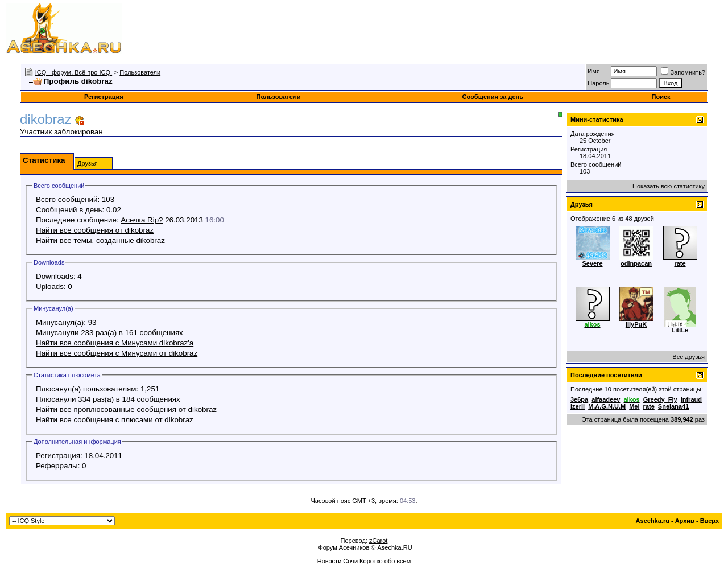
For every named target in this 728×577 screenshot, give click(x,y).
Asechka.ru (653, 521)
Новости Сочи (338, 561)
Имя (593, 71)
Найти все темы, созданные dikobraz (100, 240)
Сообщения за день (492, 97)
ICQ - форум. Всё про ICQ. (74, 72)
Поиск (661, 97)
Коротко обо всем (385, 561)
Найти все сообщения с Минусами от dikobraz (117, 353)
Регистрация (104, 97)
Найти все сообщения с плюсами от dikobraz (115, 420)
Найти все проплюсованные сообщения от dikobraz (126, 409)
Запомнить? (683, 72)
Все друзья (688, 357)
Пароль (598, 83)
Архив (685, 521)
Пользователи (140, 72)
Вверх (710, 521)
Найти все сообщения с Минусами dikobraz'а (115, 343)
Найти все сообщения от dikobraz (95, 230)
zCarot (378, 541)
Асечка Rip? (142, 220)
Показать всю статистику (669, 186)
